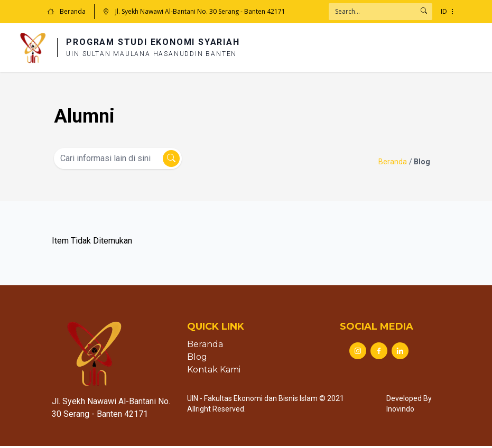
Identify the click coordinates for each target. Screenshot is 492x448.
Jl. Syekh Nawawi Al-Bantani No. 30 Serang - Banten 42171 (194, 11)
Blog (197, 359)
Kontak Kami (214, 372)
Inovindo (400, 411)
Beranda (67, 11)
